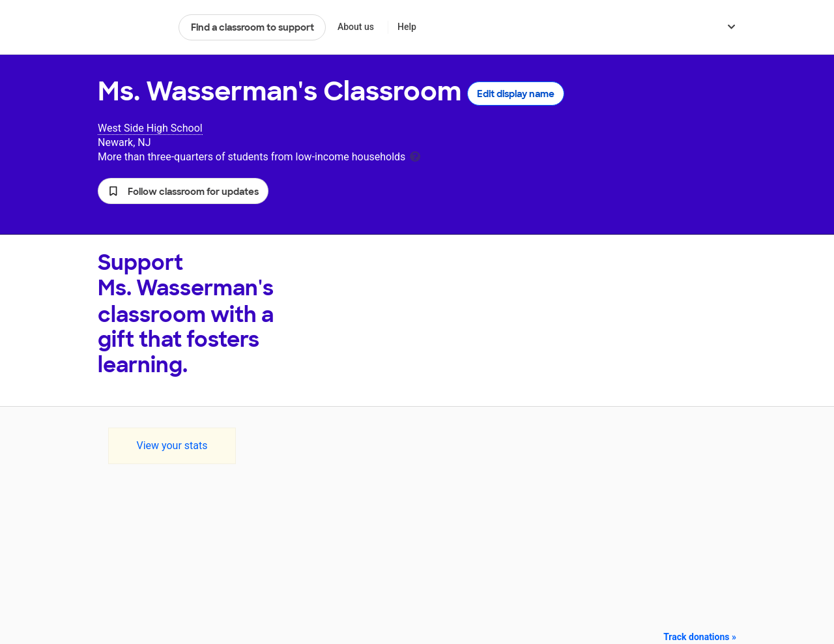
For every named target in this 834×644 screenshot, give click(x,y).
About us (356, 27)
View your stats (172, 446)
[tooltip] (415, 155)
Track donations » (700, 637)
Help (407, 27)
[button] (183, 191)
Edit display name (516, 94)
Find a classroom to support (252, 27)
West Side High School (150, 128)
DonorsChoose (133, 27)
